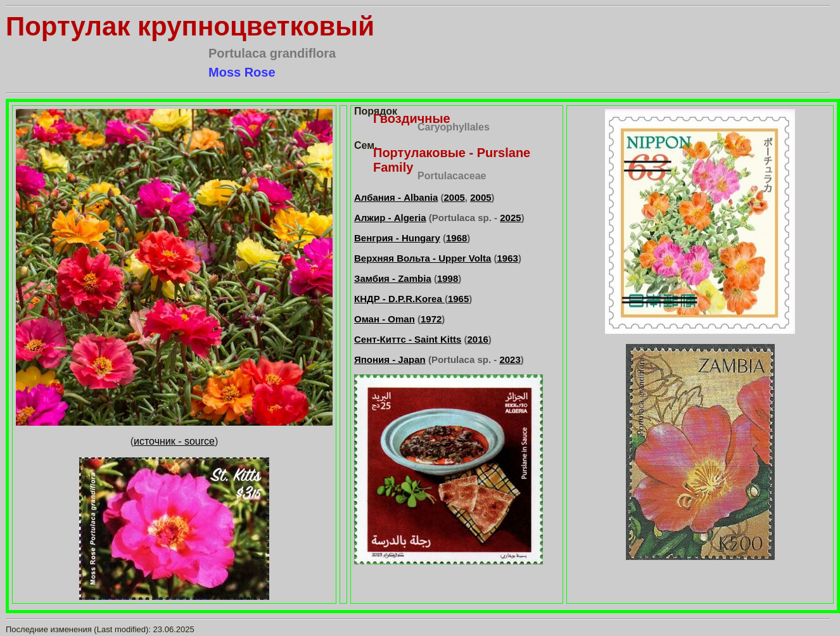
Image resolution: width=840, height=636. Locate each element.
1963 (508, 258)
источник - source (174, 441)
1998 (448, 278)
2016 (477, 339)
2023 (510, 359)
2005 (454, 197)
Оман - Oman (385, 319)
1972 (431, 319)
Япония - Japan (390, 359)
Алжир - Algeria (390, 218)
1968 (456, 238)
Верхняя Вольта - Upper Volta (423, 258)
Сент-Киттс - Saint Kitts (408, 339)
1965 (458, 299)
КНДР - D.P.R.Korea (399, 299)
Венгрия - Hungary (397, 238)
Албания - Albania (396, 197)
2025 (510, 218)
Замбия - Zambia (393, 278)
